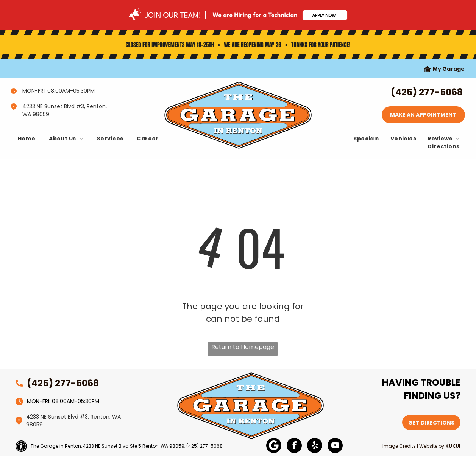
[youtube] (335, 446)
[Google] (274, 446)
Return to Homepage (243, 347)
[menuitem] (27, 139)
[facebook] (294, 446)
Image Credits (399, 446)
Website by (432, 446)
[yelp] (315, 446)
